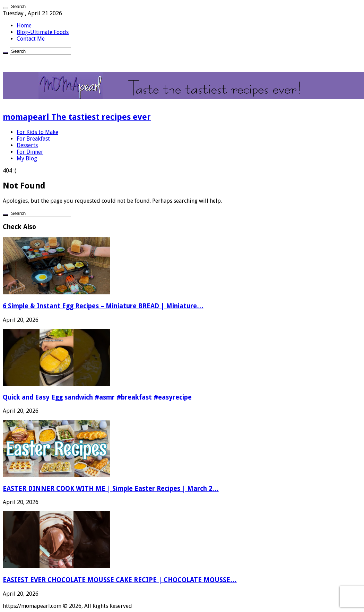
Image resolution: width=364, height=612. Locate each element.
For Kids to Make (37, 132)
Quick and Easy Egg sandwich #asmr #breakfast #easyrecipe (97, 397)
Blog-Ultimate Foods (43, 32)
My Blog (27, 158)
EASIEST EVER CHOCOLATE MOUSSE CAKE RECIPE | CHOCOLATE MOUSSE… (120, 580)
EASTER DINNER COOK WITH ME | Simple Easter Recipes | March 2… (111, 489)
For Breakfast (33, 139)
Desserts (27, 145)
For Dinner (30, 152)
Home (24, 26)
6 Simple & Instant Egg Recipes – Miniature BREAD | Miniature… (103, 306)
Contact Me (31, 39)
